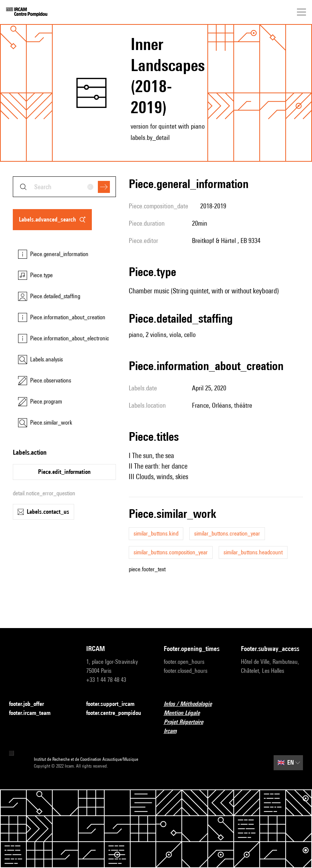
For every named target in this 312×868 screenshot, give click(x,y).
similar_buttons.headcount (253, 552)
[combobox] (64, 187)
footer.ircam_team (34, 713)
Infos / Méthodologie (192, 704)
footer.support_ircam (115, 704)
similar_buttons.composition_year (171, 552)
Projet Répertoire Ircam (195, 726)
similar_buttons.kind (156, 533)
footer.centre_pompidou (117, 713)
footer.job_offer (31, 704)
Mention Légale (186, 713)
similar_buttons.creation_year (227, 533)
